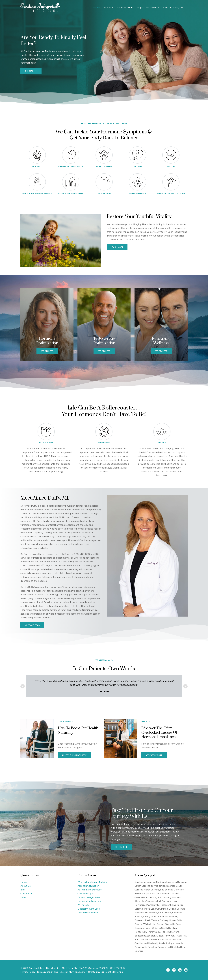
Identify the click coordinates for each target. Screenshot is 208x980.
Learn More (117, 247)
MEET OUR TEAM (32, 625)
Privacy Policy (28, 972)
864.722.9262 (118, 968)
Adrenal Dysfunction (88, 886)
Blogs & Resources (148, 7)
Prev (23, 686)
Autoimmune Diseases (90, 890)
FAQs (23, 897)
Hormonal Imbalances (89, 901)
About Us (26, 886)
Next (185, 686)
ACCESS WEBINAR (154, 755)
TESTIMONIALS (104, 660)
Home (97, 7)
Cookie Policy (67, 972)
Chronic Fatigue (86, 894)
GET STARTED (31, 71)
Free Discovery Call (173, 7)
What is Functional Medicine (92, 882)
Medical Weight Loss (89, 909)
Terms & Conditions (47, 972)
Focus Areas (125, 7)
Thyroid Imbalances (88, 913)
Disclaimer (81, 972)
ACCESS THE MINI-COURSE (74, 755)
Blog (23, 890)
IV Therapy (83, 905)
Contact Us (26, 894)
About (109, 7)
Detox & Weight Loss (89, 897)
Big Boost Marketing (112, 972)
